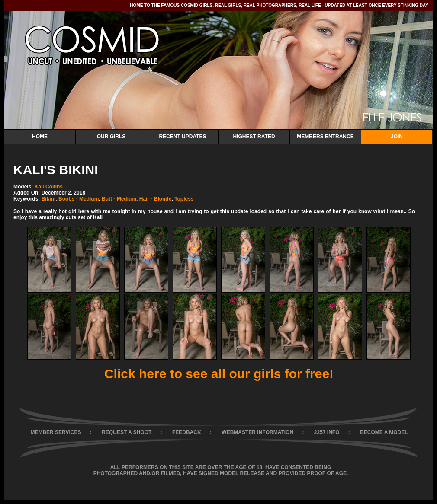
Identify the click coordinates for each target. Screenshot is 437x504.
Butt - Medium (119, 199)
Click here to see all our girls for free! (219, 374)
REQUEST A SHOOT (127, 432)
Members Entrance (325, 137)
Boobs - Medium (79, 199)
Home (40, 137)
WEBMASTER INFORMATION (257, 432)
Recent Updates (182, 137)
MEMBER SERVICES (56, 432)
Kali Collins (49, 187)
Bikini (49, 199)
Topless (184, 199)
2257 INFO (327, 432)
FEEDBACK (187, 432)
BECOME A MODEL (384, 432)
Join (397, 137)
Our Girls (111, 137)
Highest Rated (254, 137)
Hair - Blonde (156, 199)
